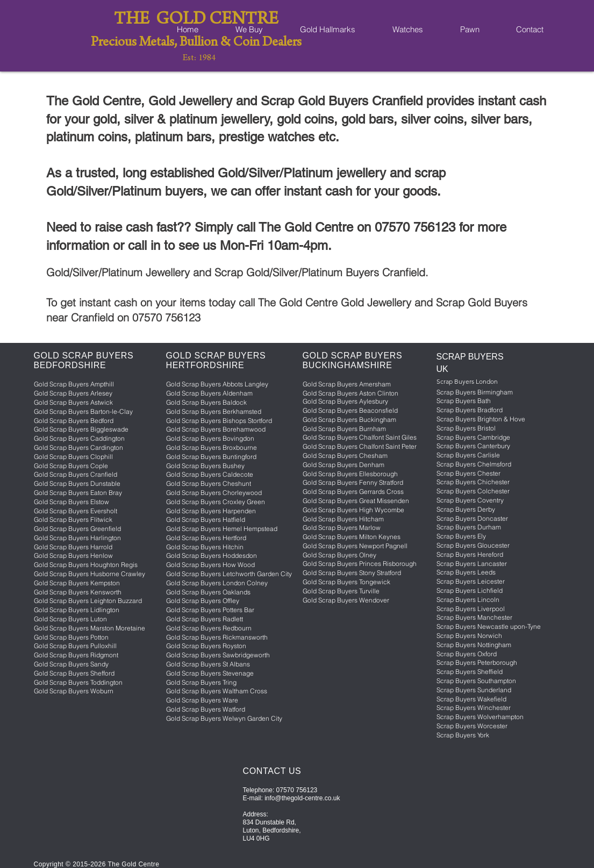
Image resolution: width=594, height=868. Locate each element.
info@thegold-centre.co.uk (302, 798)
